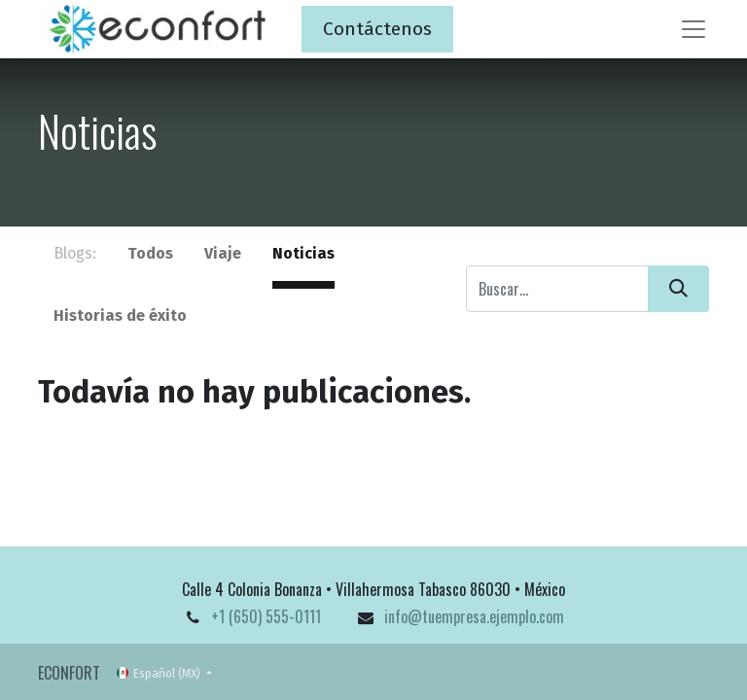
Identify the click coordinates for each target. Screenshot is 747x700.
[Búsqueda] (678, 289)
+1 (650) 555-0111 (266, 616)
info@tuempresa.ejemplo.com (474, 616)
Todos (150, 253)
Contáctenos (377, 29)
